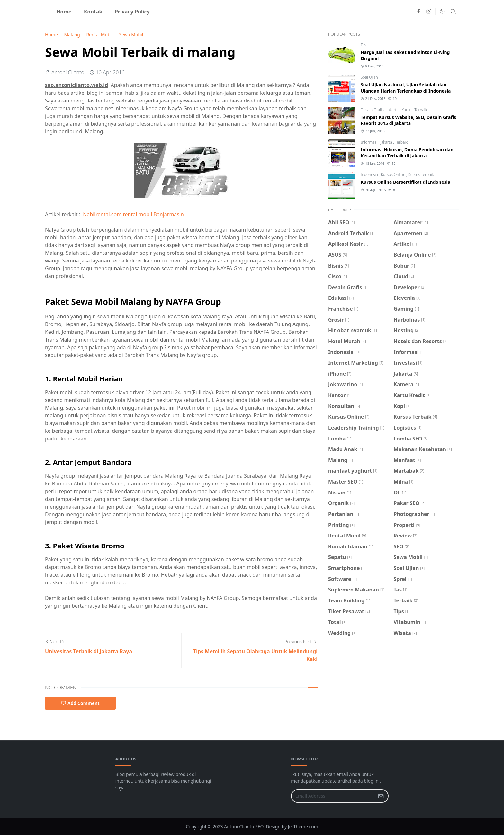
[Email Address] (333, 796)
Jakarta (393, 110)
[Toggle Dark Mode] (442, 11)
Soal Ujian (369, 77)
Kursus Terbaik (414, 110)
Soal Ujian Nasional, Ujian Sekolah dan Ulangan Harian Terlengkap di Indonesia (406, 88)
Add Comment (80, 703)
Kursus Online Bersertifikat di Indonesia (405, 182)
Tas (363, 45)
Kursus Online (394, 175)
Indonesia (370, 175)
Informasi (369, 142)
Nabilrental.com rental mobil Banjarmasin (133, 214)
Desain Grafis (373, 110)
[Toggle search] (453, 12)
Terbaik (401, 142)
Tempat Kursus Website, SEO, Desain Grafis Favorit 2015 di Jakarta (408, 120)
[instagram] (429, 12)
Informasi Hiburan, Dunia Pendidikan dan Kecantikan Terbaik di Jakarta (407, 153)
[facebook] (419, 12)
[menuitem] (64, 12)
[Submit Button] (381, 796)
